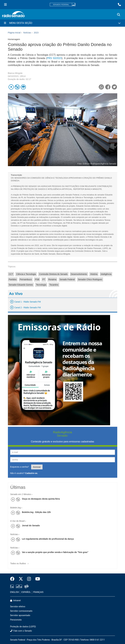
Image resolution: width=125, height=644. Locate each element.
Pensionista (16, 620)
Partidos (13, 279)
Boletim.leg (16, 508)
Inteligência (106, 274)
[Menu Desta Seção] (63, 23)
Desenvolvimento (79, 274)
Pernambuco (26, 279)
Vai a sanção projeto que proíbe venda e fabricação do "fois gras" (55, 552)
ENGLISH (15, 592)
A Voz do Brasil (17, 521)
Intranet (15, 601)
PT (44, 279)
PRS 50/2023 (54, 58)
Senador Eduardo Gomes (21, 285)
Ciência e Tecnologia (26, 274)
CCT (11, 274)
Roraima (52, 279)
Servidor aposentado (20, 615)
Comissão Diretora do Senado (53, 274)
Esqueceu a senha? (20, 467)
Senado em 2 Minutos (21, 494)
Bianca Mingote (15, 73)
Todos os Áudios (20, 562)
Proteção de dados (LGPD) (23, 627)
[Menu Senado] (5, 5)
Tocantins (54, 285)
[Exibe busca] (119, 15)
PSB (37, 279)
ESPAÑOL (26, 592)
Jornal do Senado (31, 526)
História (94, 274)
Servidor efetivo (18, 607)
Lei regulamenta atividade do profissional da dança (48, 539)
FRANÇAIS (38, 592)
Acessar (37, 467)
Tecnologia (41, 285)
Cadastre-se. (31, 473)
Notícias (14, 534)
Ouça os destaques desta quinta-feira (41, 499)
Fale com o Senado (21, 631)
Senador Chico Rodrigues (90, 279)
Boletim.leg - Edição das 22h (36, 512)
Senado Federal (67, 279)
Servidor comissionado (21, 611)
